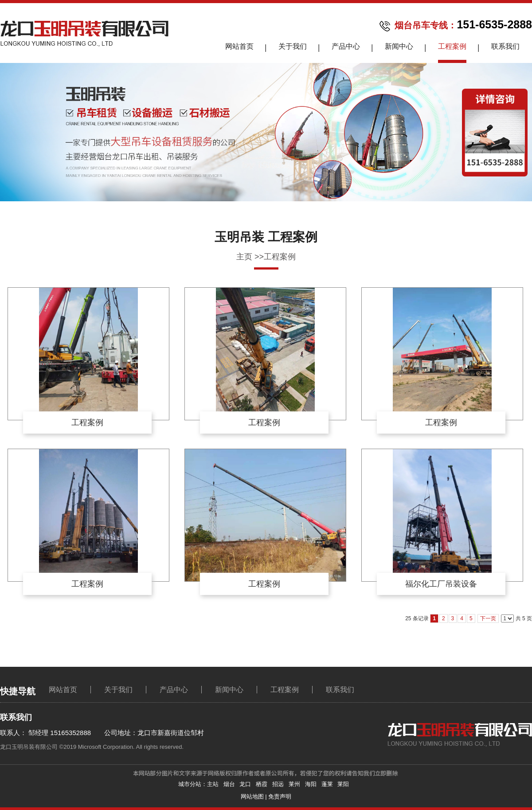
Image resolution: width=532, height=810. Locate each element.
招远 (278, 784)
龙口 (245, 784)
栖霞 (262, 784)
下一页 (488, 618)
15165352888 (70, 733)
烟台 (229, 784)
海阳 (311, 784)
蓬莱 (327, 784)
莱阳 (343, 784)
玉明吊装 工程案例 (266, 237)
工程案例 (280, 257)
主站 (213, 784)
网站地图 (252, 796)
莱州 (294, 784)
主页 (244, 257)
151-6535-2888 (494, 24)
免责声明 (280, 796)
